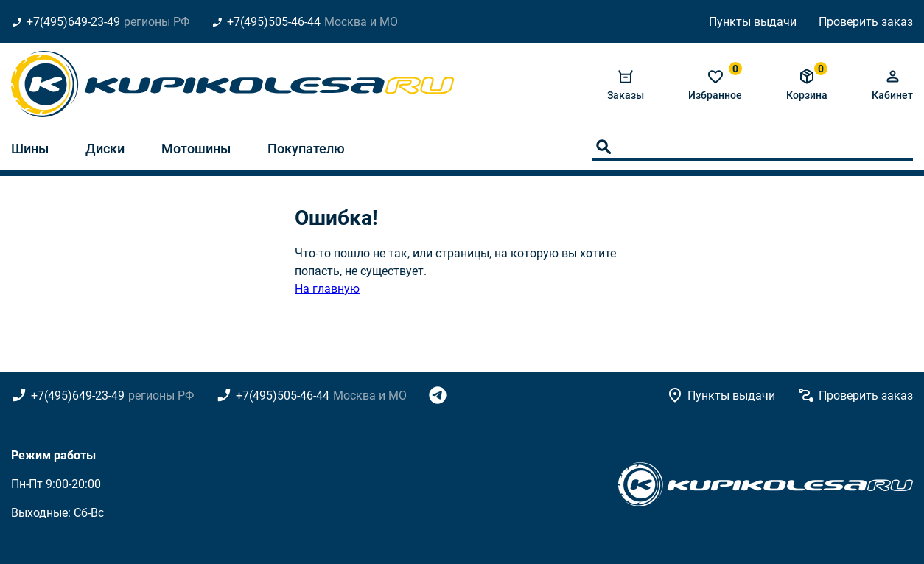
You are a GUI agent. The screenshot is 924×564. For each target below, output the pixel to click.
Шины (30, 149)
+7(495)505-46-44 (274, 22)
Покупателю (306, 149)
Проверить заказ (866, 22)
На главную (327, 289)
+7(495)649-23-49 (73, 22)
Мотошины (196, 149)
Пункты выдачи (753, 22)
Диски (105, 149)
